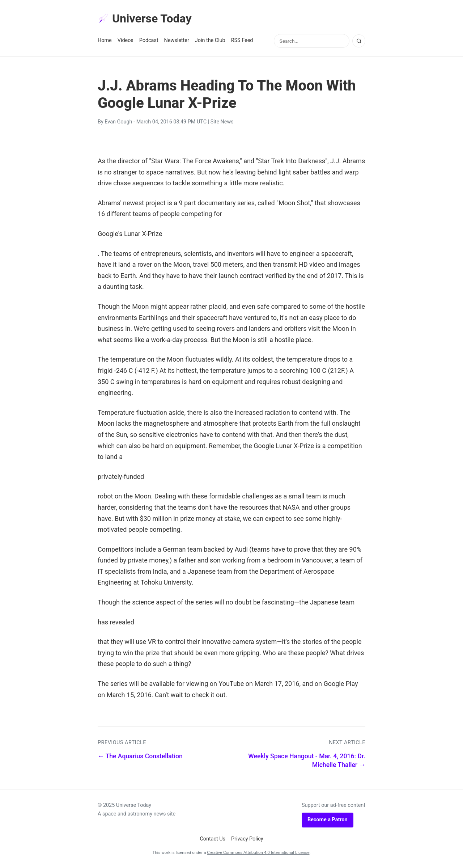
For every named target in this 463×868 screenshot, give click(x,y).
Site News (222, 122)
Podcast (149, 40)
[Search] (359, 41)
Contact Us (213, 839)
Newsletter (177, 40)
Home (105, 40)
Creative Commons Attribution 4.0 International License (258, 852)
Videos (126, 40)
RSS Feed (242, 40)
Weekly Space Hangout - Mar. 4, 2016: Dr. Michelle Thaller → (307, 761)
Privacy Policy (247, 839)
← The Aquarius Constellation (140, 756)
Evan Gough (118, 122)
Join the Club (210, 40)
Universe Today (145, 18)
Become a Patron (328, 820)
